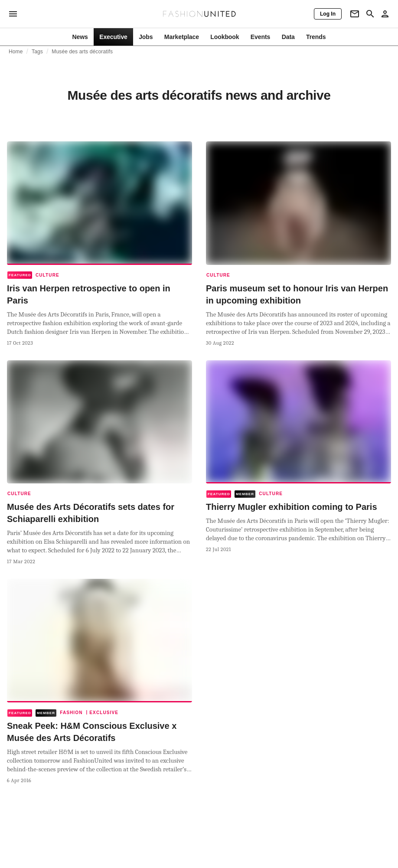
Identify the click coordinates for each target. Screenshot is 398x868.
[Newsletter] (355, 14)
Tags (37, 52)
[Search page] (370, 14)
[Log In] (328, 14)
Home (16, 52)
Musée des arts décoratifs (82, 52)
